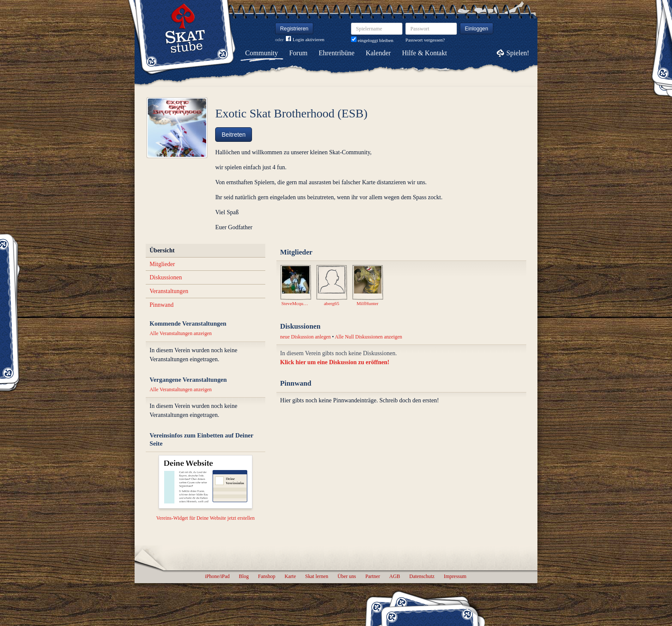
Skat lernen (317, 576)
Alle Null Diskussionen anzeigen (368, 337)
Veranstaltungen (169, 291)
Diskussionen (166, 277)
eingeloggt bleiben (372, 40)
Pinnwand (162, 305)
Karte (290, 576)
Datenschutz (422, 576)
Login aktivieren (305, 40)
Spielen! (518, 53)
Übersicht (162, 250)
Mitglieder (162, 264)
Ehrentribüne (337, 53)
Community (261, 53)
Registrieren (294, 29)
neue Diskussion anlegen (306, 337)
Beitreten (234, 135)
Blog (244, 576)
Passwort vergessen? (425, 40)
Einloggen (477, 29)
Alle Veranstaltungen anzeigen (181, 333)
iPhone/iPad (217, 576)
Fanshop (267, 576)
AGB (394, 576)
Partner (372, 576)
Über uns (346, 576)
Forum (298, 53)
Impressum (455, 576)
